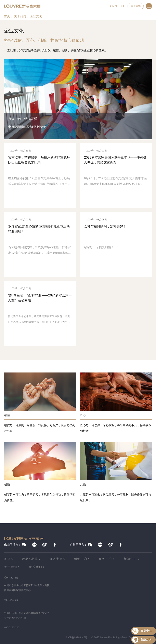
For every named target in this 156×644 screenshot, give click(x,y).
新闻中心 (131, 559)
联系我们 (36, 567)
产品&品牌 (30, 559)
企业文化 (36, 16)
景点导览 (136, 6)
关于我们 (20, 16)
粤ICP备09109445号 (76, 638)
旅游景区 (56, 559)
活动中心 (81, 559)
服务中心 (106, 559)
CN (112, 6)
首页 (7, 16)
